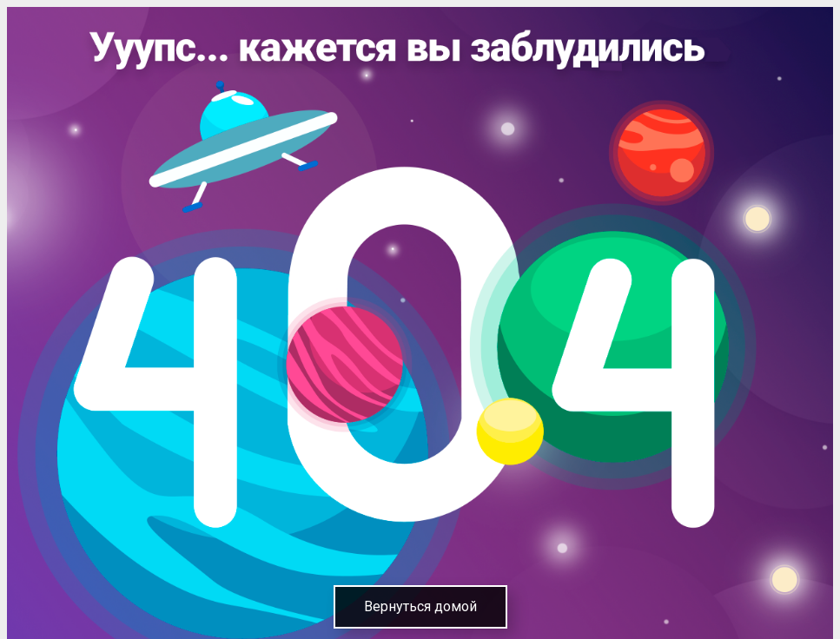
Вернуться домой (420, 606)
